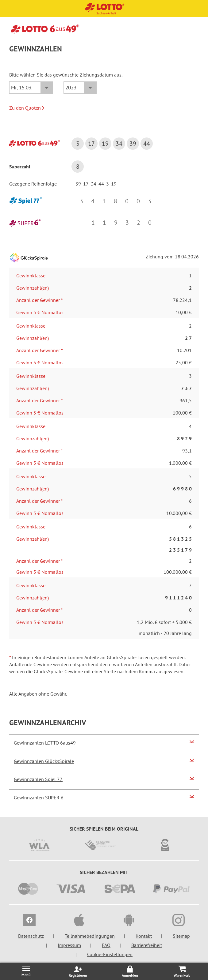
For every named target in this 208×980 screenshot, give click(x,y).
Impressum (69, 945)
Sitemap (181, 936)
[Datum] (31, 88)
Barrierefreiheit (147, 945)
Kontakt (144, 936)
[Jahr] (80, 88)
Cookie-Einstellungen (110, 954)
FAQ (106, 945)
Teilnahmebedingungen (90, 936)
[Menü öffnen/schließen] (26, 971)
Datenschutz (31, 936)
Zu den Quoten (27, 108)
